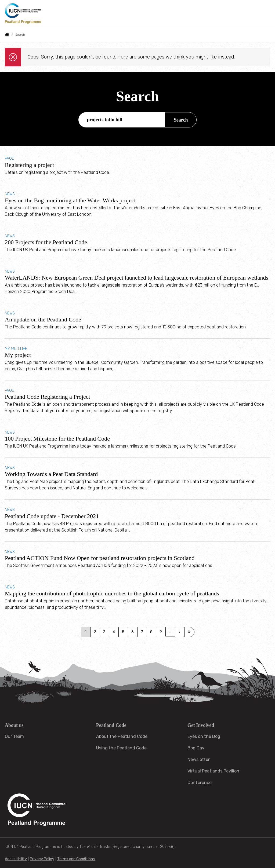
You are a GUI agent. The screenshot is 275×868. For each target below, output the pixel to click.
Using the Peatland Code (121, 748)
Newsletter (199, 759)
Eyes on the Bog (204, 736)
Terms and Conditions (76, 859)
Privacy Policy (42, 859)
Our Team (14, 736)
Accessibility (16, 859)
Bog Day (196, 748)
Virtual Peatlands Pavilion (213, 771)
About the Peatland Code (122, 736)
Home (7, 35)
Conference (200, 783)
